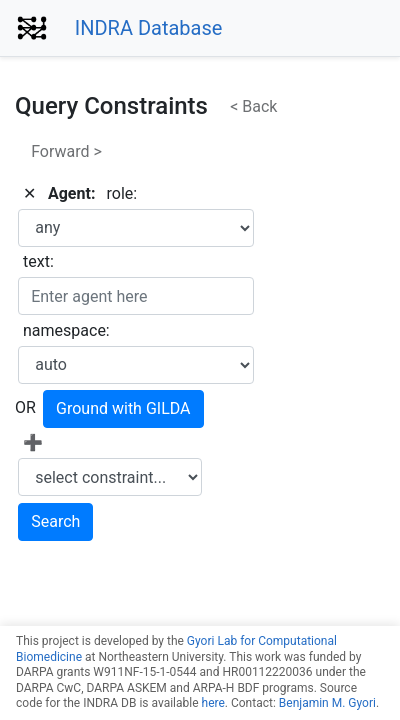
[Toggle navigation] (283, 28)
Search (55, 521)
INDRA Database (149, 28)
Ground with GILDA (123, 408)
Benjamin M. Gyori (327, 703)
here (213, 703)
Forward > (66, 151)
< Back (253, 106)
